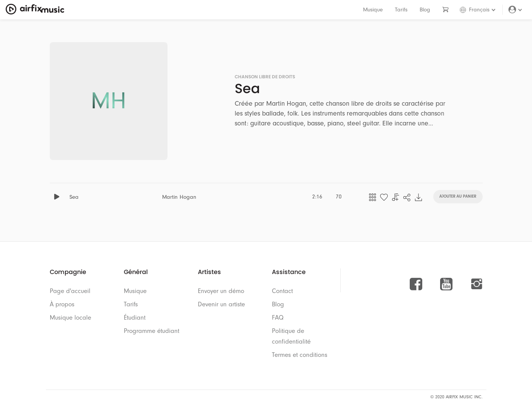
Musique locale (70, 318)
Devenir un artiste (221, 304)
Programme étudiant (152, 331)
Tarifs (401, 10)
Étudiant (135, 318)
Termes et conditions (300, 355)
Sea (74, 197)
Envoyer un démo (221, 291)
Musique (373, 10)
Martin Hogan (179, 197)
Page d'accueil (70, 291)
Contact (282, 291)
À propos (62, 304)
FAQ (278, 318)
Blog (425, 10)
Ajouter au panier (458, 196)
